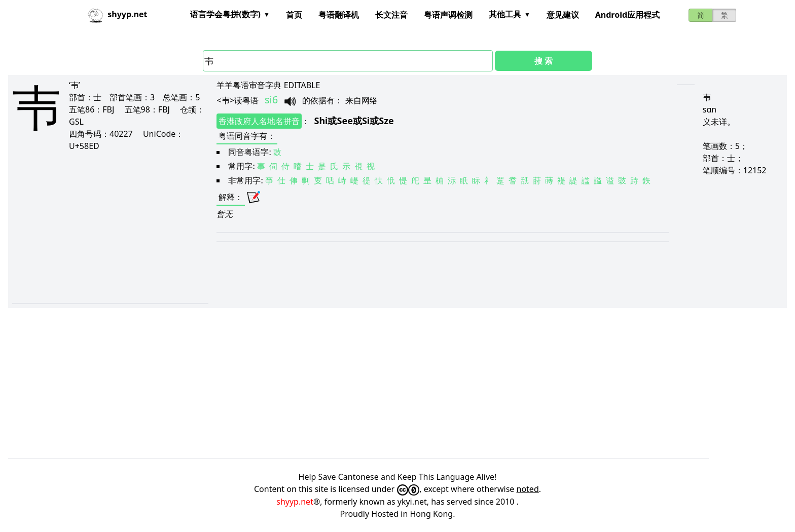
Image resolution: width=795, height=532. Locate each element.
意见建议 (563, 15)
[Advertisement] (102, 227)
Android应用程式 (627, 15)
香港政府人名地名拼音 (259, 121)
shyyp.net (295, 502)
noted (528, 489)
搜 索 (544, 61)
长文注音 (391, 15)
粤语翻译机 (339, 15)
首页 (294, 15)
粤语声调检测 (448, 15)
